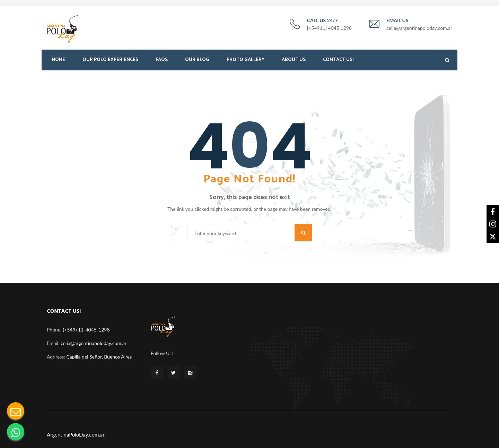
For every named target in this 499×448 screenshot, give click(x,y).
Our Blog (197, 62)
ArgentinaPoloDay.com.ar (76, 433)
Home (59, 62)
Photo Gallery (246, 62)
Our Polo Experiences (110, 62)
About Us (294, 62)
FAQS (162, 62)
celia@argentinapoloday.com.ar (94, 342)
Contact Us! (338, 62)
